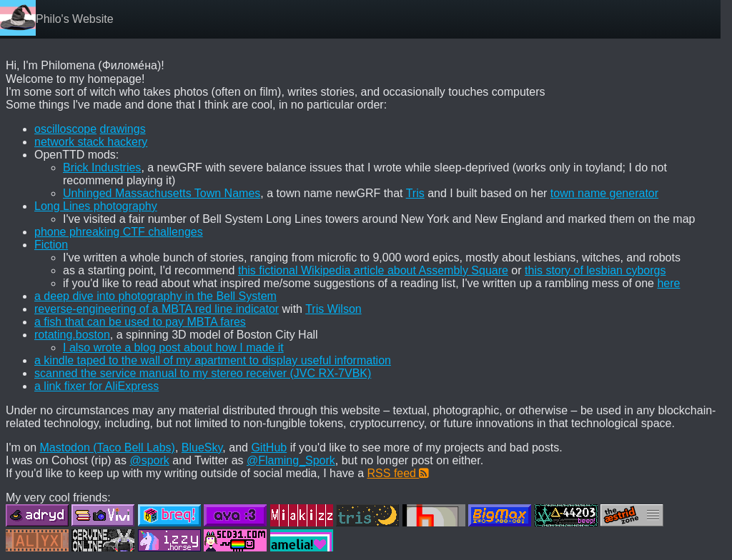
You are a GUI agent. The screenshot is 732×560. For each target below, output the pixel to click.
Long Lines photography (96, 206)
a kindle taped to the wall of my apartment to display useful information (213, 360)
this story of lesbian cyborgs (595, 270)
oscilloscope (65, 129)
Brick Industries (102, 167)
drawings (123, 129)
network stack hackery (91, 142)
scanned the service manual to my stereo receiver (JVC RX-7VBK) (203, 373)
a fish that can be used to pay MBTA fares (140, 322)
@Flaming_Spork (291, 460)
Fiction (51, 245)
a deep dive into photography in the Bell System (155, 296)
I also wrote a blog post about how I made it (173, 347)
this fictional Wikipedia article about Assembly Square (373, 270)
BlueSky (202, 447)
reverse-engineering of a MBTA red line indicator (157, 309)
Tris (415, 193)
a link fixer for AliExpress (97, 386)
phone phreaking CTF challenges (119, 232)
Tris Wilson (333, 309)
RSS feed (399, 473)
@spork (149, 460)
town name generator (604, 193)
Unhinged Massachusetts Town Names (162, 193)
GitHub (269, 447)
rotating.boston (72, 335)
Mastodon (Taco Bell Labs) (108, 447)
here (668, 283)
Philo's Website (75, 19)
